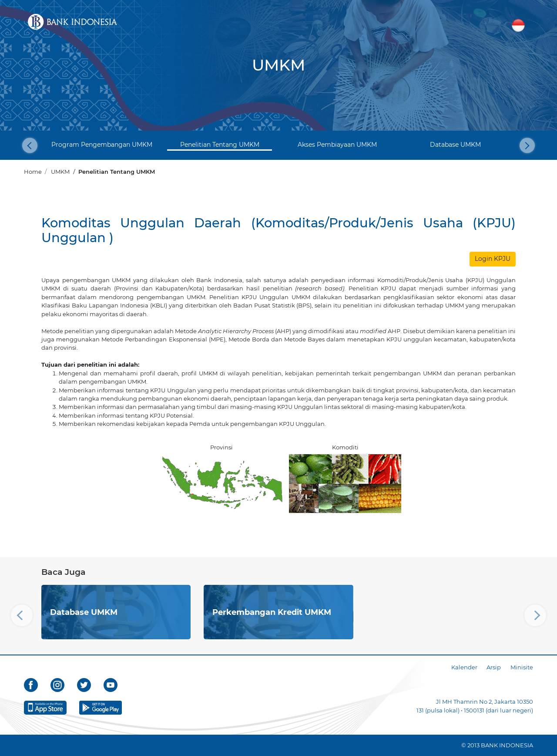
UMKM (60, 172)
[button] (30, 145)
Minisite (522, 667)
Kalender (464, 667)
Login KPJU (493, 259)
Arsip (494, 667)
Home (33, 172)
